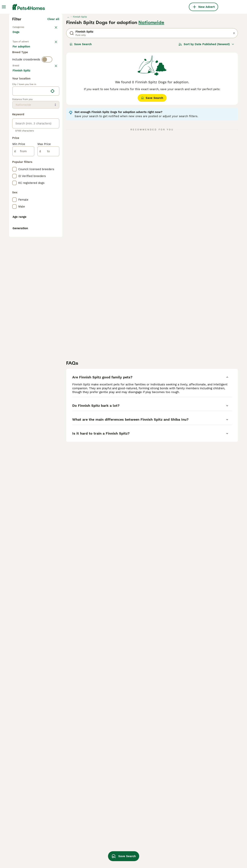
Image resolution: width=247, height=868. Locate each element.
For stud (21, 127)
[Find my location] (52, 255)
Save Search (81, 111)
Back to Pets (21, 93)
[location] (36, 255)
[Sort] (206, 111)
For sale (21, 117)
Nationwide (151, 89)
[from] (23, 315)
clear (56, 148)
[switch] (47, 141)
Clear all (53, 85)
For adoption (44, 117)
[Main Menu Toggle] (4, 7)
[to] (48, 315)
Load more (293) (48, 235)
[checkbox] (14, 167)
